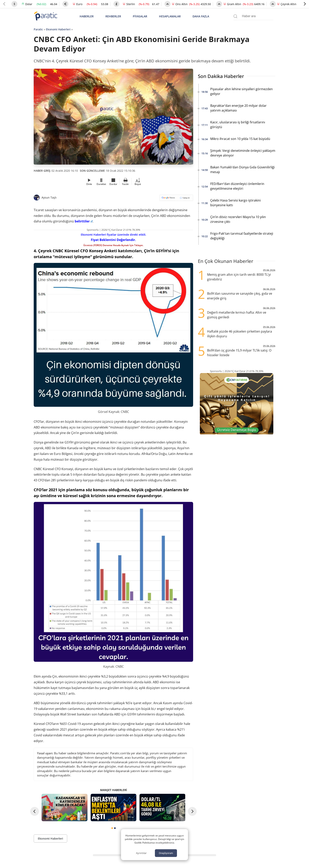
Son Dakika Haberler (221, 76)
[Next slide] (305, 4)
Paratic (38, 29)
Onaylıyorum (166, 853)
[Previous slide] (4, 4)
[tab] (112, 828)
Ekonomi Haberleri (58, 29)
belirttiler (84, 221)
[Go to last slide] (35, 811)
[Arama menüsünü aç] (235, 16)
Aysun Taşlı (49, 197)
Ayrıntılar (141, 853)
